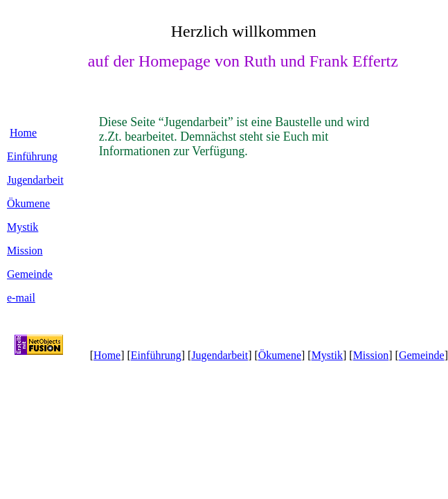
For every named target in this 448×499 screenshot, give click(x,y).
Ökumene (28, 203)
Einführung (32, 156)
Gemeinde (30, 274)
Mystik (23, 227)
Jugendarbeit (35, 180)
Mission (25, 251)
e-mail (21, 298)
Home (23, 133)
